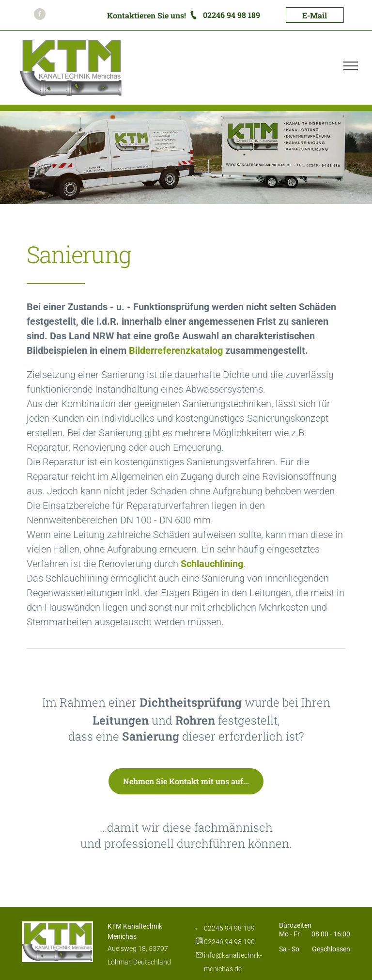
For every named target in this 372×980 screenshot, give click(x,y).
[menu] (351, 66)
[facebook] (40, 15)
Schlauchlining (212, 564)
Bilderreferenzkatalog (176, 350)
